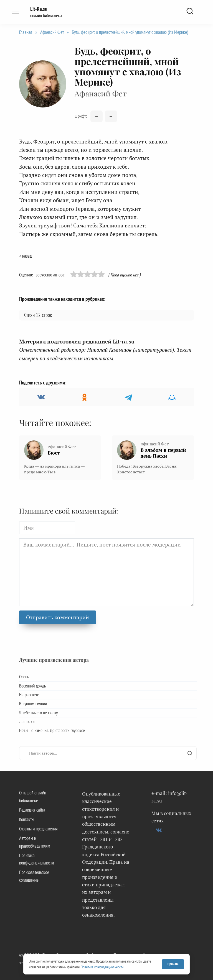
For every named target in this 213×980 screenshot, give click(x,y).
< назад (25, 256)
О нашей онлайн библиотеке (33, 796)
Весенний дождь (32, 686)
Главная (26, 32)
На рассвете (29, 695)
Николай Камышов (109, 350)
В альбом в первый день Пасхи (163, 453)
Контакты (27, 819)
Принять (173, 964)
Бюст (54, 453)
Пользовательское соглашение (34, 876)
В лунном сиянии (33, 704)
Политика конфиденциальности (36, 859)
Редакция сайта (32, 810)
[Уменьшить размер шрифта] (97, 116)
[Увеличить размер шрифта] (111, 116)
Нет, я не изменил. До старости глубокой (52, 730)
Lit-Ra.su (39, 9)
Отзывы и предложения (38, 829)
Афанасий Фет (52, 32)
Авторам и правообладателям (35, 842)
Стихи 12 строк (38, 315)
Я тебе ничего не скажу (38, 713)
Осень (24, 677)
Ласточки (27, 722)
